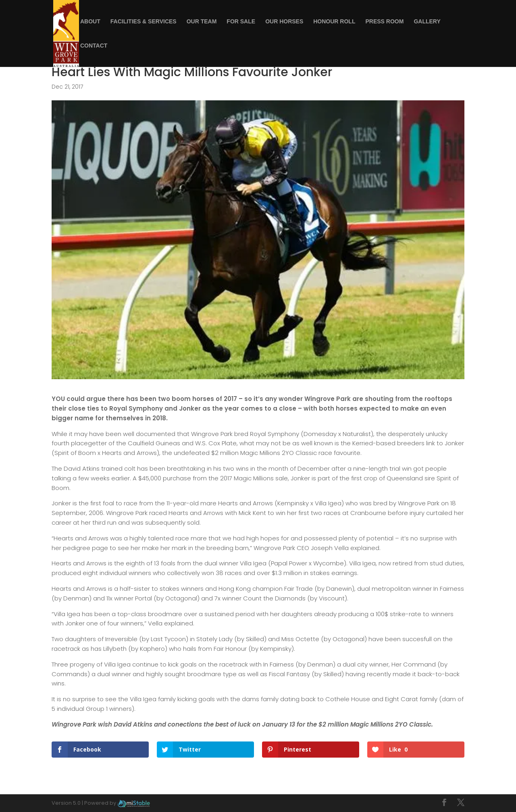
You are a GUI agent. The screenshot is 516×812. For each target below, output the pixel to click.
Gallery (427, 22)
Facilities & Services (144, 22)
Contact (94, 46)
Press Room (384, 22)
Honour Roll (334, 22)
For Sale (241, 22)
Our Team (202, 22)
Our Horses (284, 22)
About (90, 22)
